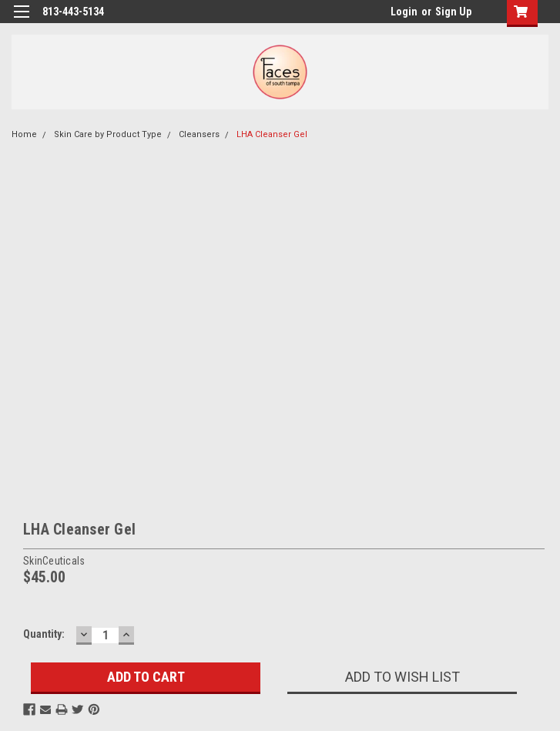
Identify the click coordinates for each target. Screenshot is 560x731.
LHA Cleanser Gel (272, 134)
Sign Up (453, 12)
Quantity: (44, 634)
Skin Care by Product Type (108, 134)
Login (404, 12)
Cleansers (199, 134)
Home (24, 134)
